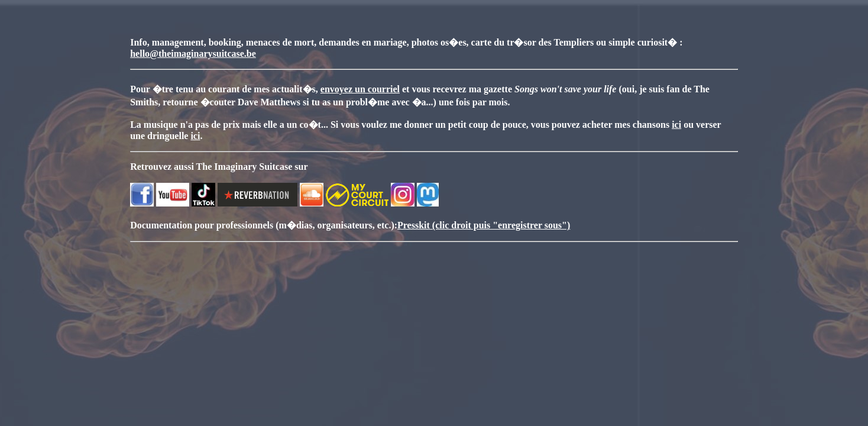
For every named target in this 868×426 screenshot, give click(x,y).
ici (676, 125)
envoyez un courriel (360, 89)
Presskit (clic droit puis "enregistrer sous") (484, 225)
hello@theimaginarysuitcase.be (193, 54)
